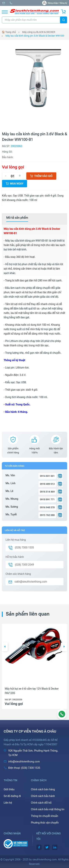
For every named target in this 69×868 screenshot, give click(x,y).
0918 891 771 (47, 499)
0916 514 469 (47, 492)
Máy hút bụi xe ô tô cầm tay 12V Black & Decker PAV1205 (32, 691)
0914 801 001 (47, 476)
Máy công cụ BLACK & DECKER (39, 32)
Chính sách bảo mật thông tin (48, 809)
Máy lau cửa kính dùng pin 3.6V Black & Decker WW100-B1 (35, 36)
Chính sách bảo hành (43, 796)
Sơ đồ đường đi (12, 796)
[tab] (17, 218)
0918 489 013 (47, 484)
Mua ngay (15, 184)
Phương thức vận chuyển (45, 823)
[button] (5, 647)
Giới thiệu (9, 789)
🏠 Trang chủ (9, 32)
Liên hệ (8, 803)
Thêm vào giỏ (41, 176)
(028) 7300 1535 (11, 3)
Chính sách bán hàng (43, 789)
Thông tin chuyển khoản (45, 816)
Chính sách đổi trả (41, 803)
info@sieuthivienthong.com (4, 3)
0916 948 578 (47, 507)
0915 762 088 (47, 515)
